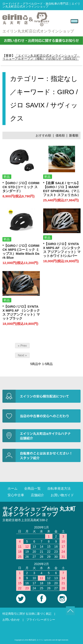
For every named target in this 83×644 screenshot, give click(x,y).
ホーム (13, 488)
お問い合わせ (11, 620)
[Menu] (74, 21)
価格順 (60, 135)
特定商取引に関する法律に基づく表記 (27, 614)
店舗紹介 (37, 495)
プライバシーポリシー (41, 620)
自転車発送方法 (59, 488)
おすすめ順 (43, 135)
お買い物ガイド (62, 495)
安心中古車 (16, 495)
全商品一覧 (32, 488)
